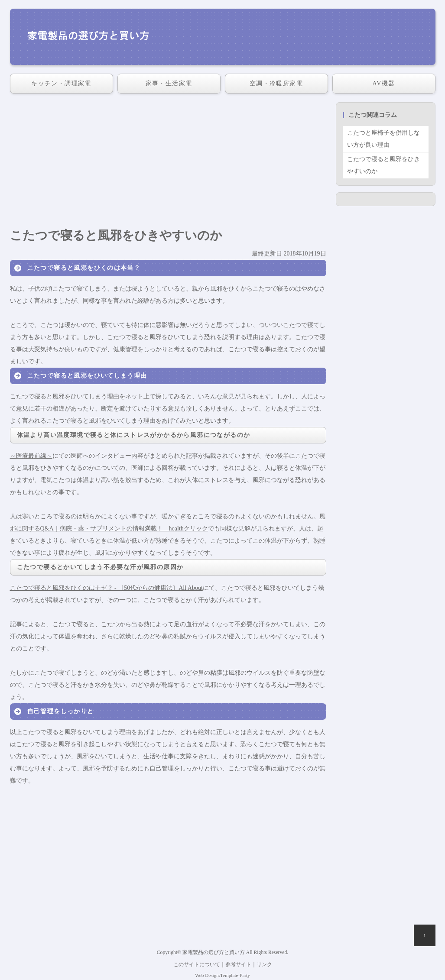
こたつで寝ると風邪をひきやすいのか (383, 165)
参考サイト (238, 965)
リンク (264, 965)
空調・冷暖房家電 (276, 83)
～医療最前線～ (31, 456)
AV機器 (383, 83)
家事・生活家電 (169, 83)
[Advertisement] (168, 163)
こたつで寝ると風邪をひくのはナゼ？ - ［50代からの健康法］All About (106, 588)
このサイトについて (197, 965)
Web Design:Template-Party (222, 975)
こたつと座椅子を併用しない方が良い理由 (383, 139)
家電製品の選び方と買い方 (214, 953)
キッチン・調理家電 (61, 83)
